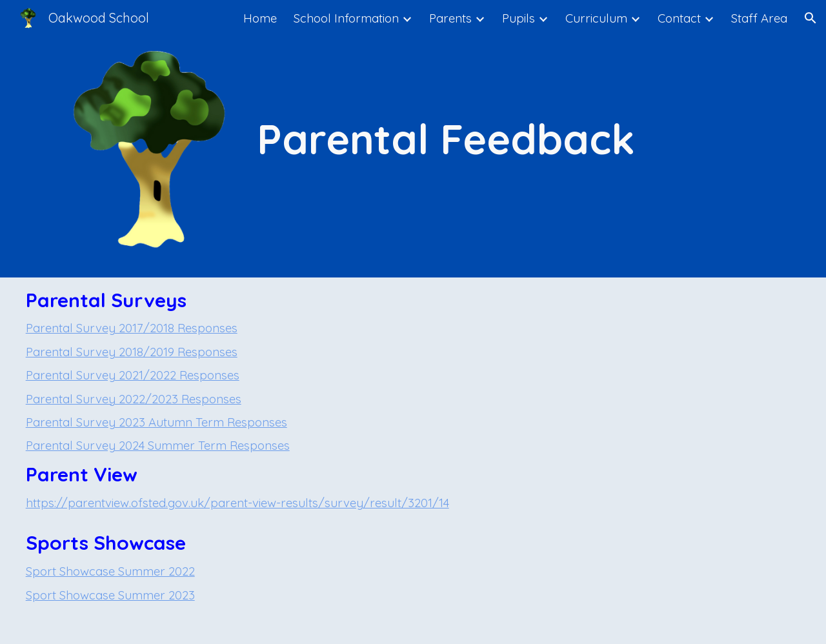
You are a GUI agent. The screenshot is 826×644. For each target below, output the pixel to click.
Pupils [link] (519, 18)
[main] (446, 139)
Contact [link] (679, 18)
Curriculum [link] (596, 18)
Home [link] (260, 18)
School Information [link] (346, 18)
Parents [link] (450, 18)
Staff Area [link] (759, 18)
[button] (811, 18)
